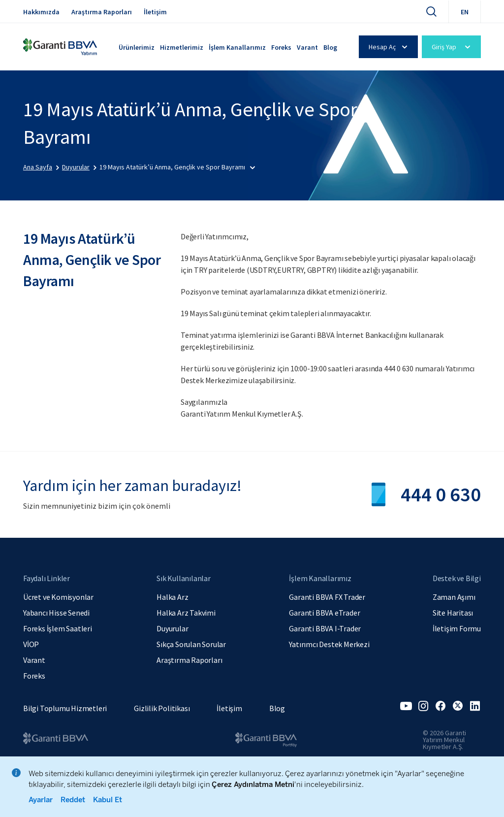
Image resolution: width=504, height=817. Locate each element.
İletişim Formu (457, 628)
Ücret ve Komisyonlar (58, 597)
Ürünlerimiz (137, 47)
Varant (307, 47)
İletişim (155, 12)
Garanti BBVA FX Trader (327, 597)
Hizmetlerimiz (182, 47)
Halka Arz (172, 597)
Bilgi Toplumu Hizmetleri (65, 708)
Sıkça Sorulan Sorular (191, 644)
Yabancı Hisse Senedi (56, 613)
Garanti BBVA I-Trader (325, 628)
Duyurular (172, 628)
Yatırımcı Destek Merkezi (329, 644)
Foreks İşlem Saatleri (58, 628)
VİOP (31, 644)
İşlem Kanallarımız (237, 47)
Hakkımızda (41, 12)
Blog (330, 47)
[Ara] (431, 11)
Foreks (281, 47)
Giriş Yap (453, 47)
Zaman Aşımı (454, 597)
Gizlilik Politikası (162, 708)
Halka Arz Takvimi (186, 613)
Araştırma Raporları (102, 12)
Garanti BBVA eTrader (324, 613)
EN (465, 12)
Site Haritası (453, 613)
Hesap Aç (390, 47)
